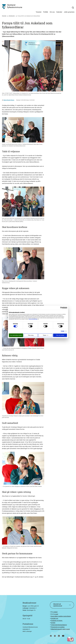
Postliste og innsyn (57, 621)
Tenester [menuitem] (39, 12)
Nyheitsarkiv (12, 16)
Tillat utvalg (31, 335)
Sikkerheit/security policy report (60, 629)
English (53, 623)
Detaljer (63, 331)
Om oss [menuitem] (52, 12)
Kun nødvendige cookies (16, 335)
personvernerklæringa (33, 319)
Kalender (59, 12)
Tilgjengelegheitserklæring (59, 625)
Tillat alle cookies (60, 335)
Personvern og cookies (58, 627)
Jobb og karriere (69, 12)
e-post (56, 614)
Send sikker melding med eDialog (61, 616)
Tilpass (45, 335)
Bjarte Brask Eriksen (9, 100)
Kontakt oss (55, 618)
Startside (4, 16)
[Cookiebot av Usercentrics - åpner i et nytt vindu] (61, 308)
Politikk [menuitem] (46, 12)
